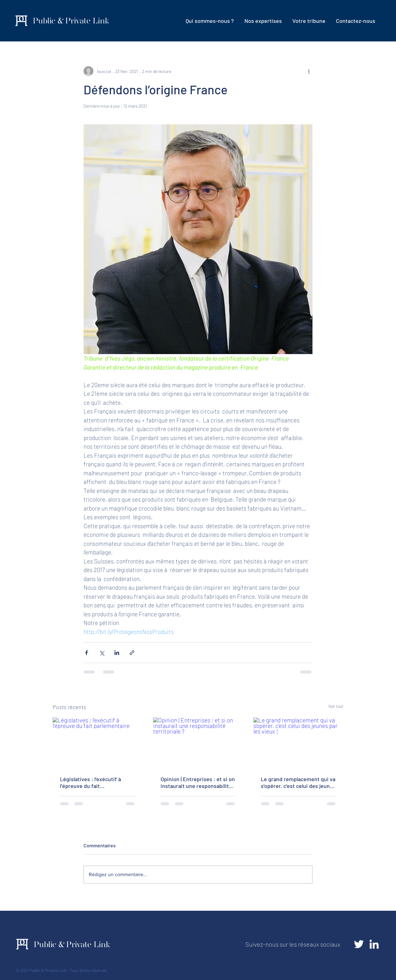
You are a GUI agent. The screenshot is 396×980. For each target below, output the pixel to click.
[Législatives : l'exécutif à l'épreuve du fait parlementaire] (98, 743)
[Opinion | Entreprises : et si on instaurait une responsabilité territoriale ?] (198, 743)
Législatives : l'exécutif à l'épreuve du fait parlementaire (90, 782)
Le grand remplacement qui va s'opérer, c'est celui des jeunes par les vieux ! (298, 782)
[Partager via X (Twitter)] (102, 653)
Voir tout (336, 706)
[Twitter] (359, 944)
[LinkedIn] (374, 944)
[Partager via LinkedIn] (117, 653)
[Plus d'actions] (309, 71)
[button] (263, 21)
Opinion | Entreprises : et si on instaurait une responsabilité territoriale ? (198, 782)
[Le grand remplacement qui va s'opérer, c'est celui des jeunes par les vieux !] (298, 743)
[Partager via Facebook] (86, 653)
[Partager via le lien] (132, 653)
